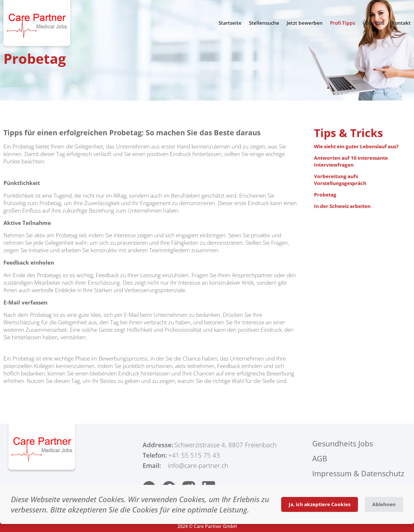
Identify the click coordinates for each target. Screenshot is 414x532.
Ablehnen (384, 504)
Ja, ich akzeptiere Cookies (320, 504)
